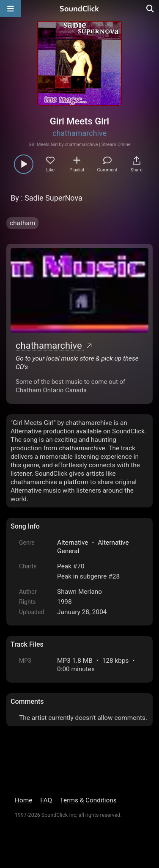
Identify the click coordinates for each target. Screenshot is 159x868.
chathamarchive (79, 133)
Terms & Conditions (88, 800)
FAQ (46, 800)
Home (23, 800)
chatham (22, 223)
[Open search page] (151, 8)
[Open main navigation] (11, 8)
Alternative (73, 543)
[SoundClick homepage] (79, 8)
